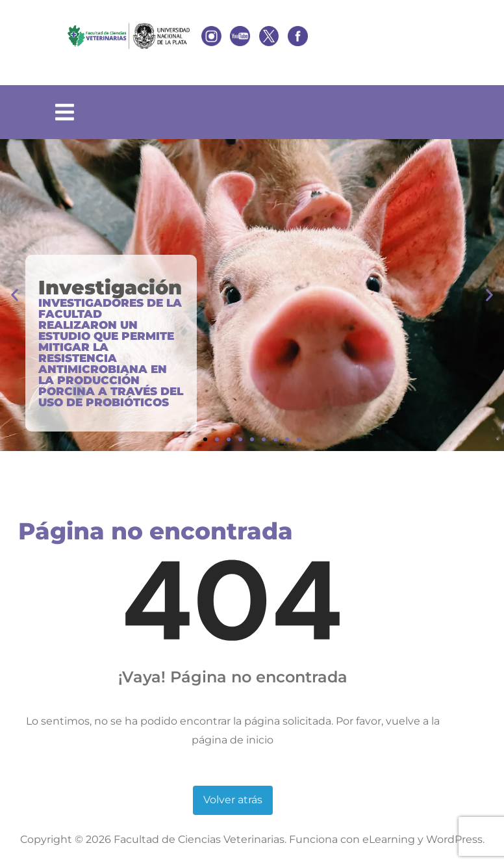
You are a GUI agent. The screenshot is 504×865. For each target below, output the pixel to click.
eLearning (389, 839)
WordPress (454, 839)
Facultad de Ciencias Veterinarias (199, 839)
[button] (15, 295)
